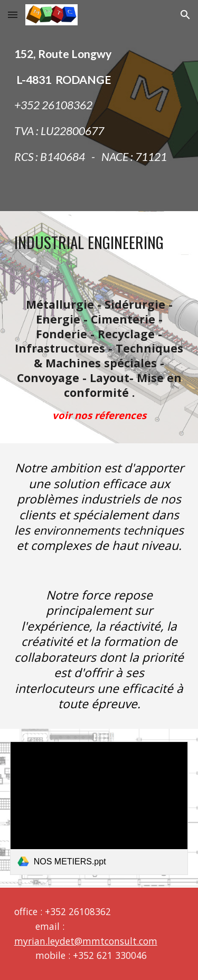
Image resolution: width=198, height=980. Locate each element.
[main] (99, 106)
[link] (99, 808)
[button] (13, 15)
